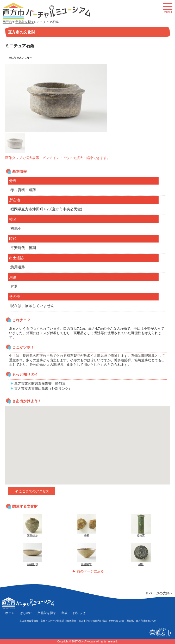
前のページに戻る (87, 571)
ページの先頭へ (159, 593)
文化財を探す (47, 613)
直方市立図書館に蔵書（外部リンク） (43, 389)
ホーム (10, 613)
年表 (65, 613)
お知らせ (79, 613)
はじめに (26, 613)
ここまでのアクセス (32, 491)
